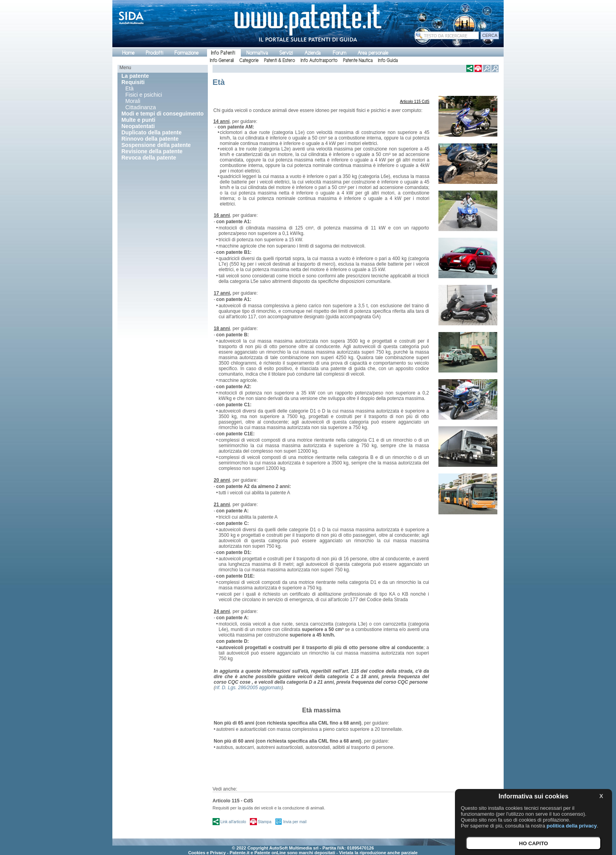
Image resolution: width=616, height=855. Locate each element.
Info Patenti (223, 53)
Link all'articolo (233, 822)
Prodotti (154, 53)
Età (129, 88)
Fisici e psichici (144, 95)
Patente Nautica (358, 61)
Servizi (286, 53)
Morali (133, 101)
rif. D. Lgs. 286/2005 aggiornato (248, 688)
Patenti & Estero (280, 61)
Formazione (186, 53)
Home (128, 53)
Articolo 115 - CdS (233, 801)
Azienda (313, 53)
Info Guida (388, 61)
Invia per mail (295, 822)
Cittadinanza (141, 107)
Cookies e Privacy (207, 853)
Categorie (249, 61)
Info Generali (222, 61)
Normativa (257, 53)
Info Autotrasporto (319, 61)
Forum (339, 53)
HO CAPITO (533, 843)
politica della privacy (572, 826)
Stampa (264, 822)
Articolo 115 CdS (415, 102)
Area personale (373, 53)
